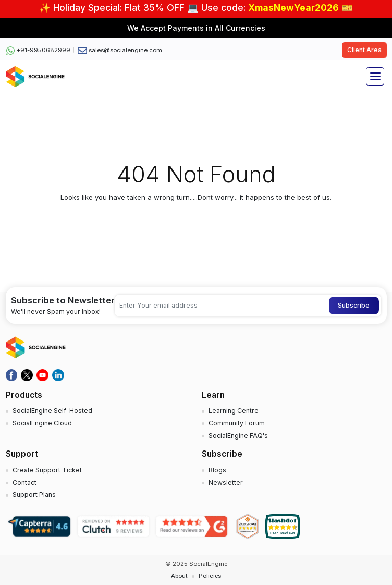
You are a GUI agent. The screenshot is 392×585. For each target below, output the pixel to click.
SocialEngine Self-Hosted (52, 411)
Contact (24, 483)
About (179, 576)
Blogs (217, 470)
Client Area (364, 50)
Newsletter (226, 483)
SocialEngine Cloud (42, 423)
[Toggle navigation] (375, 76)
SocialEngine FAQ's (238, 436)
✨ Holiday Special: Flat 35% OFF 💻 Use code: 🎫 (196, 8)
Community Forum (237, 423)
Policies (210, 576)
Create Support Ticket (47, 470)
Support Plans (34, 495)
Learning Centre (234, 411)
